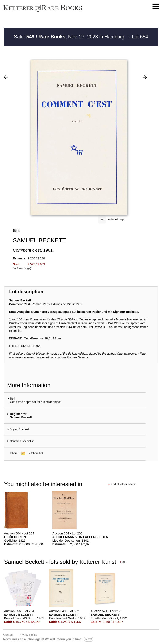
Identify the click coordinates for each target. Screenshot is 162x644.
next (89, 639)
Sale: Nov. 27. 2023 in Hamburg (70, 37)
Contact (8, 635)
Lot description (26, 292)
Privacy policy (28, 635)
